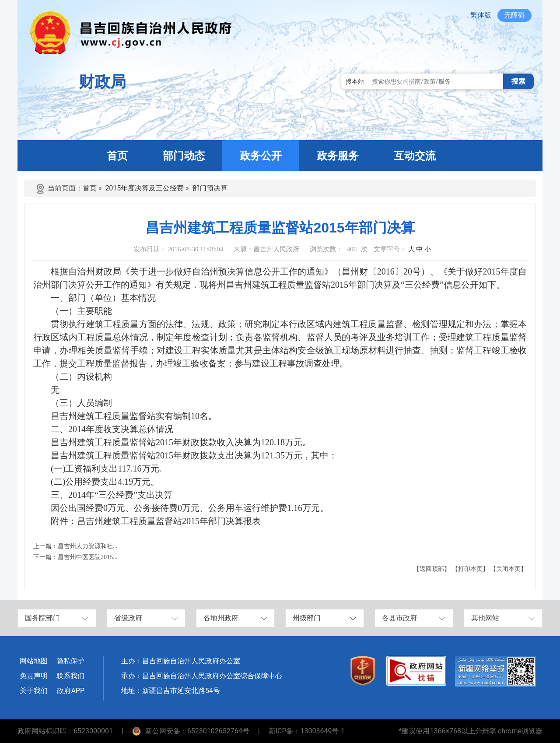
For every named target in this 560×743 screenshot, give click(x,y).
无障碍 (514, 15)
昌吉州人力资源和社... (88, 546)
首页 (90, 188)
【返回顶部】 (432, 569)
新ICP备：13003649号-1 (307, 731)
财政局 (102, 82)
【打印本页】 (470, 569)
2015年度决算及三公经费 (144, 188)
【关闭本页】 (508, 569)
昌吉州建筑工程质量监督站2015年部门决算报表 (169, 521)
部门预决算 (210, 188)
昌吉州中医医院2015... (88, 557)
